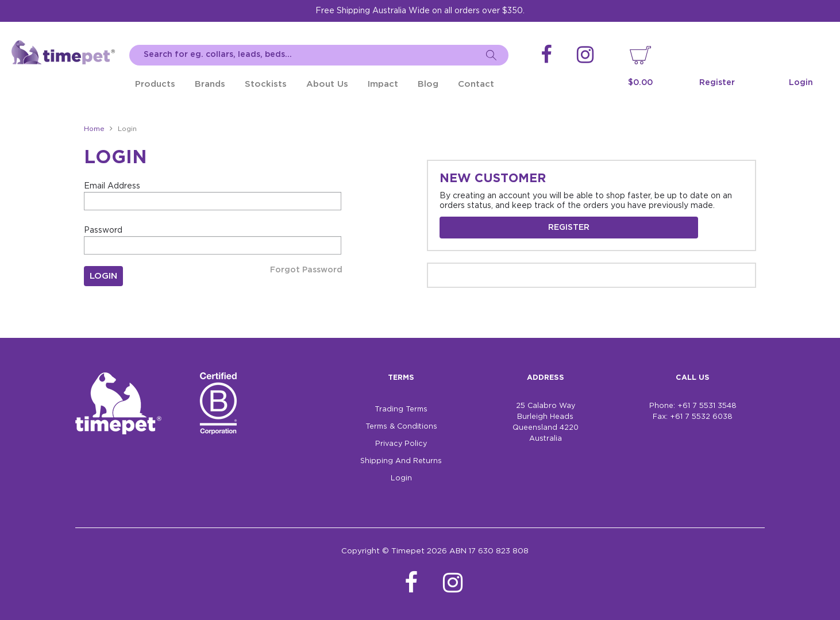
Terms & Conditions (401, 427)
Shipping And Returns (401, 461)
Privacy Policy (401, 444)
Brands (210, 84)
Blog (428, 84)
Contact (476, 84)
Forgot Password (306, 270)
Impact (383, 84)
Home (94, 129)
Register (717, 83)
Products (155, 84)
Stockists (266, 84)
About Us (327, 84)
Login (801, 83)
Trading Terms (401, 409)
